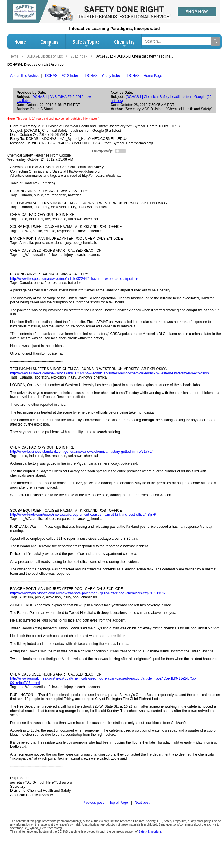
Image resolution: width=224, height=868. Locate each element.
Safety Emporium (150, 832)
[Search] (216, 41)
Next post (142, 803)
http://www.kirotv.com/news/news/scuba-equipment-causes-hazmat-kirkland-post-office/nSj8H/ (83, 515)
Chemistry (124, 43)
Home (20, 42)
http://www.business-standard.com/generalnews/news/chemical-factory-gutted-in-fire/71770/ (81, 452)
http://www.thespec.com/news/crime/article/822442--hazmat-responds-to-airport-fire (75, 279)
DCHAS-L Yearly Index (103, 76)
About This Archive (25, 76)
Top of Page (119, 803)
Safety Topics (86, 43)
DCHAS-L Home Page (145, 76)
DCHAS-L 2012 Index (62, 76)
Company (49, 43)
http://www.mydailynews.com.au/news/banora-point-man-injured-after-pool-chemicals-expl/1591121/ (88, 593)
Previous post (93, 803)
